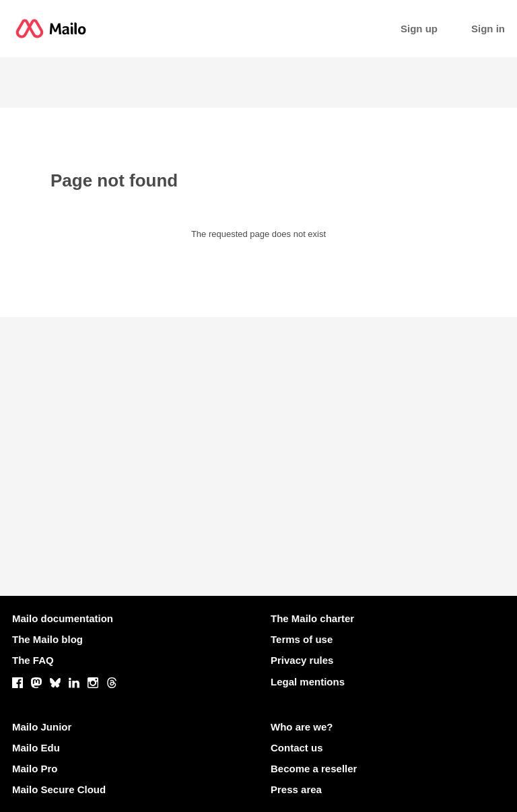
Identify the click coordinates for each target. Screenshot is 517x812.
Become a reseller (314, 769)
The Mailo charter (312, 618)
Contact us (297, 748)
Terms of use (302, 639)
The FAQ (33, 660)
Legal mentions (308, 682)
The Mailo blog (47, 639)
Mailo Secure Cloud (59, 789)
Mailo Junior (42, 727)
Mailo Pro (35, 769)
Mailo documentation (63, 618)
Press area (296, 789)
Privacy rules (302, 660)
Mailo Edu (36, 748)
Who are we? (302, 727)
